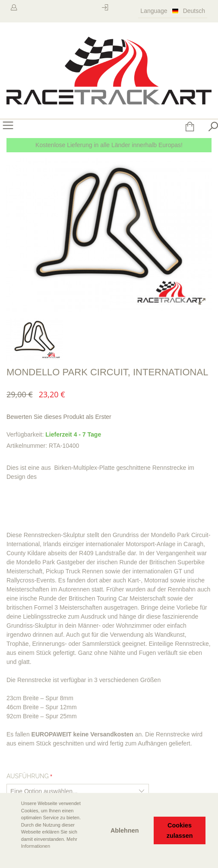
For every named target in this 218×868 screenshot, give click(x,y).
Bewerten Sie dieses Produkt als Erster (59, 417)
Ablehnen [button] (125, 830)
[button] (13, 858)
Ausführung (28, 776)
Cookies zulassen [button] (180, 830)
